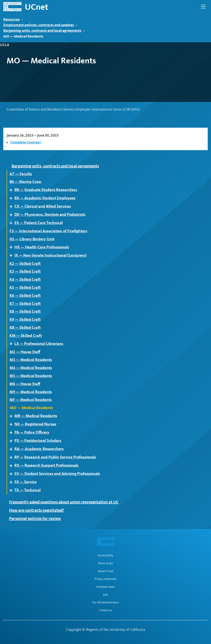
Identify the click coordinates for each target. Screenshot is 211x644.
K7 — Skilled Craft (25, 304)
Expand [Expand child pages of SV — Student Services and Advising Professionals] (13, 474)
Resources (13, 19)
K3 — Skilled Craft (25, 271)
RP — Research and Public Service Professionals (55, 457)
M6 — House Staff (25, 384)
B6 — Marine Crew (25, 182)
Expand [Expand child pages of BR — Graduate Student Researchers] (13, 190)
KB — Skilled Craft (25, 328)
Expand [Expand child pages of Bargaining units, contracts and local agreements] (10, 166)
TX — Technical (28, 490)
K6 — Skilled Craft (25, 296)
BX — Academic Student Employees (45, 198)
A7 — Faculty (21, 174)
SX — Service (26, 482)
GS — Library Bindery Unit (32, 239)
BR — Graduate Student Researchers (46, 190)
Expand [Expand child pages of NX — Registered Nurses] (13, 424)
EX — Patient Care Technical (39, 223)
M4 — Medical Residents (31, 368)
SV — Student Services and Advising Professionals (57, 474)
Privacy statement (105, 579)
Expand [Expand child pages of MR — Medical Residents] (13, 416)
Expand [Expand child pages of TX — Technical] (13, 490)
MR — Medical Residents (36, 416)
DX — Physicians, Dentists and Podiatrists (50, 215)
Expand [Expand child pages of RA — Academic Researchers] (13, 449)
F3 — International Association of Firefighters (48, 231)
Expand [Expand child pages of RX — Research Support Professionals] (13, 466)
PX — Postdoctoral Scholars (38, 441)
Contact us (105, 610)
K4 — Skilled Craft (25, 280)
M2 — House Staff (25, 352)
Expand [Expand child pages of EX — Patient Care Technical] (13, 223)
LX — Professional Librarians (39, 344)
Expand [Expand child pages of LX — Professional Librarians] (13, 344)
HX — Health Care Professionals (42, 247)
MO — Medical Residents (31, 408)
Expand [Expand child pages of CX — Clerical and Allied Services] (13, 207)
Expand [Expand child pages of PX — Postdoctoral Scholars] (13, 441)
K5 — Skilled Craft (25, 288)
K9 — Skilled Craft (25, 320)
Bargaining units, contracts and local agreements (44, 30)
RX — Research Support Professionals (46, 465)
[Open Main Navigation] (203, 7)
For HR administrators (106, 603)
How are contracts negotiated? (37, 510)
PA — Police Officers (32, 432)
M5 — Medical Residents (31, 376)
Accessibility (105, 556)
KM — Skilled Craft (26, 336)
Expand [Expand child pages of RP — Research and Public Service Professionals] (13, 457)
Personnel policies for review (35, 518)
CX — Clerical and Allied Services (43, 206)
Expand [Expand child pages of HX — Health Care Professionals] (13, 247)
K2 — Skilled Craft (25, 264)
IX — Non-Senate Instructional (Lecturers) (50, 255)
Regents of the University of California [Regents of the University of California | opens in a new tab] (116, 630)
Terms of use (105, 563)
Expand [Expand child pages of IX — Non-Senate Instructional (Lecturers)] (13, 255)
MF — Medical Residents (31, 400)
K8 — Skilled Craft (25, 311)
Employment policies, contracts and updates (40, 25)
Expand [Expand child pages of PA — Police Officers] (13, 433)
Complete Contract (26, 142)
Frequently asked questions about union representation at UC (64, 502)
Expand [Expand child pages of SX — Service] (13, 482)
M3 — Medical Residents (31, 360)
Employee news (106, 587)
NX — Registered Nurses (35, 424)
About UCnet (105, 571)
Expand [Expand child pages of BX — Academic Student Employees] (13, 198)
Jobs (105, 595)
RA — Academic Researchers (39, 449)
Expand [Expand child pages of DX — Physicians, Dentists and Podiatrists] (13, 215)
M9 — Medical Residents (31, 392)
